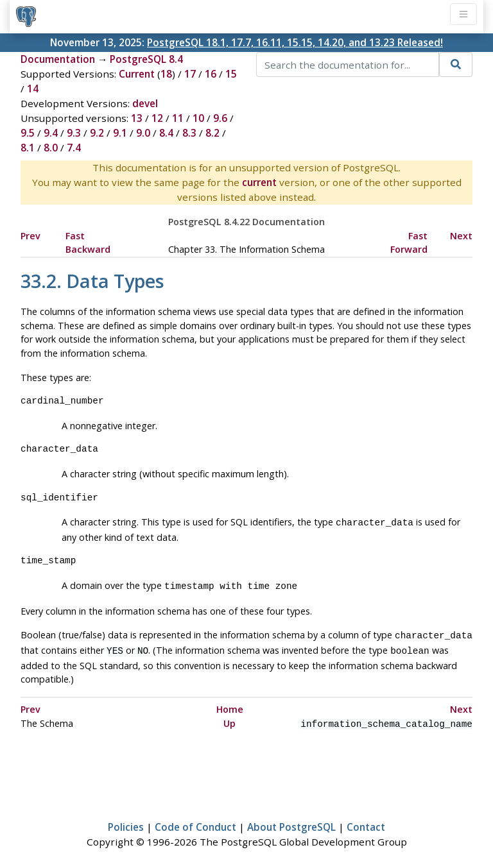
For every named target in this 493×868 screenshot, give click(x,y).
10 (198, 118)
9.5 (28, 133)
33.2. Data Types (92, 281)
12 (157, 118)
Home (230, 704)
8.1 (28, 148)
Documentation (58, 59)
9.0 (143, 133)
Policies (126, 821)
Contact (366, 821)
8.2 (212, 133)
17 (190, 74)
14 (33, 89)
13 (137, 118)
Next (461, 236)
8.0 (51, 148)
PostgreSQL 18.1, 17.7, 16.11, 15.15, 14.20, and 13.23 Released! (295, 42)
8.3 (189, 133)
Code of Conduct (195, 821)
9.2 (97, 133)
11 (178, 118)
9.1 (120, 133)
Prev (30, 236)
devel (145, 103)
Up (229, 718)
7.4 (74, 148)
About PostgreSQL (291, 821)
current (259, 182)
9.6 (220, 118)
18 (166, 74)
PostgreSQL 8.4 (146, 59)
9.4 (51, 133)
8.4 (166, 133)
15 (231, 74)
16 (211, 74)
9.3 (74, 133)
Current (137, 74)
